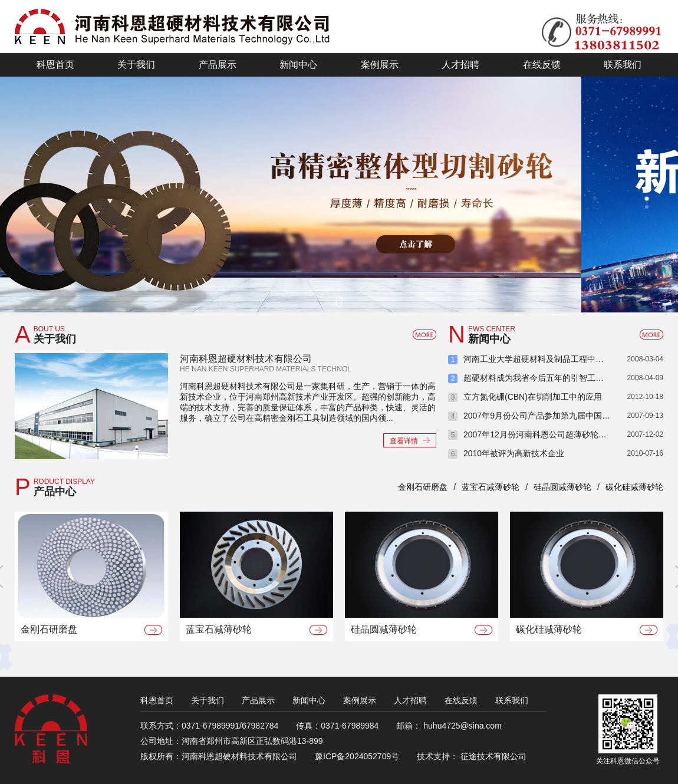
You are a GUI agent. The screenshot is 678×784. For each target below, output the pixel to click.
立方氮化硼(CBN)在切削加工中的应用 (533, 397)
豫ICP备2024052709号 (357, 756)
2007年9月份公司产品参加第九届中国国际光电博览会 (562, 416)
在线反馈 (461, 700)
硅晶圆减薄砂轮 (562, 487)
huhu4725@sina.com (463, 726)
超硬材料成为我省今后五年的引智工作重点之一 (550, 378)
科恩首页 (157, 700)
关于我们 (208, 700)
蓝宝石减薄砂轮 (491, 487)
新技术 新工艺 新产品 (291, 195)
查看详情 (404, 441)
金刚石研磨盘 (423, 487)
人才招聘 (410, 700)
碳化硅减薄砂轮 (634, 487)
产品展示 (258, 700)
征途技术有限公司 (493, 756)
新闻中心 (309, 700)
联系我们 (512, 700)
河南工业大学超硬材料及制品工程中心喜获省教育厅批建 (563, 359)
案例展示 (360, 700)
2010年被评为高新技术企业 (514, 453)
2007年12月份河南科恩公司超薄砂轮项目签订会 (552, 434)
